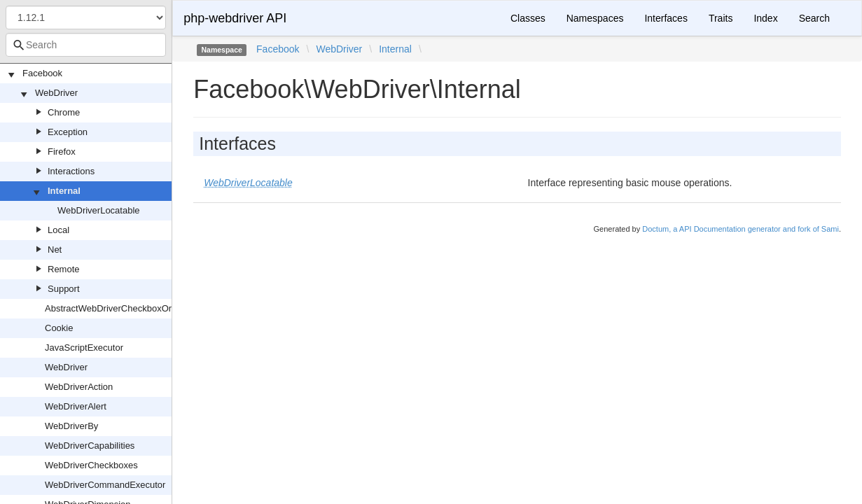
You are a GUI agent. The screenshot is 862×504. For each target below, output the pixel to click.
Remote (64, 269)
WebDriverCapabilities (90, 446)
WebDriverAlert (76, 406)
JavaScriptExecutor (84, 348)
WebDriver (56, 93)
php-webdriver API (235, 18)
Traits (721, 18)
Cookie (59, 328)
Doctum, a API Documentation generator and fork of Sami (741, 229)
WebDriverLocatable (99, 210)
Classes (528, 18)
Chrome (64, 112)
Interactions (71, 171)
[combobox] (86, 45)
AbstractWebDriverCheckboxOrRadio (120, 308)
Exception (68, 132)
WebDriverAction (79, 387)
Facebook (42, 73)
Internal (64, 191)
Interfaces (666, 18)
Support (64, 289)
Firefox (62, 152)
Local (58, 230)
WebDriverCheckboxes (91, 465)
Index (765, 18)
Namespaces (595, 18)
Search (814, 18)
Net (55, 250)
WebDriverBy (71, 426)
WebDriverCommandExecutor (105, 485)
